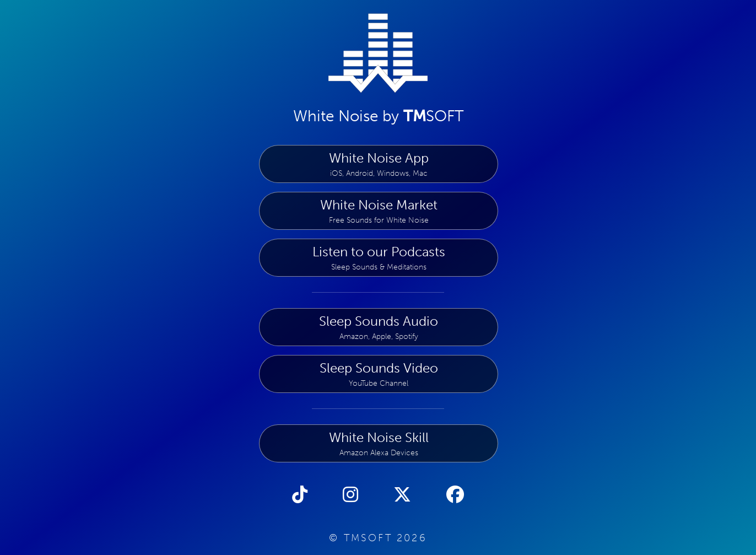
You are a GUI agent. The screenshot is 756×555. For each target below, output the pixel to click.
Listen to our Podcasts (379, 258)
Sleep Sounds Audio (379, 327)
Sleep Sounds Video (379, 374)
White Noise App (379, 164)
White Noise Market (379, 211)
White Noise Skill (379, 443)
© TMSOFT (378, 538)
